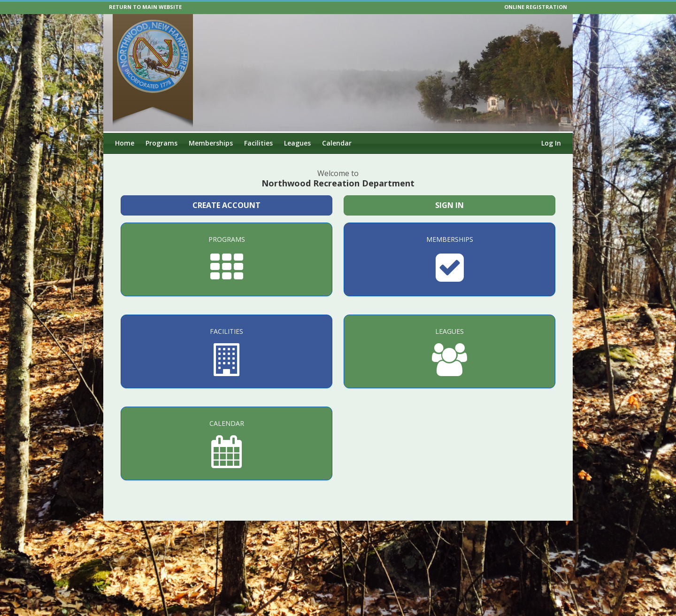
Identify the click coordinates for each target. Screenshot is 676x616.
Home (125, 143)
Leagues (297, 143)
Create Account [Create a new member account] (227, 205)
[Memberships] (449, 259)
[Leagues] (449, 351)
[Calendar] (227, 443)
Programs (161, 143)
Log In (551, 143)
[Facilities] (227, 351)
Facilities (258, 143)
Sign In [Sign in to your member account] (449, 205)
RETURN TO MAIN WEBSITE (145, 7)
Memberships (211, 143)
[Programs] (227, 259)
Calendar (337, 143)
